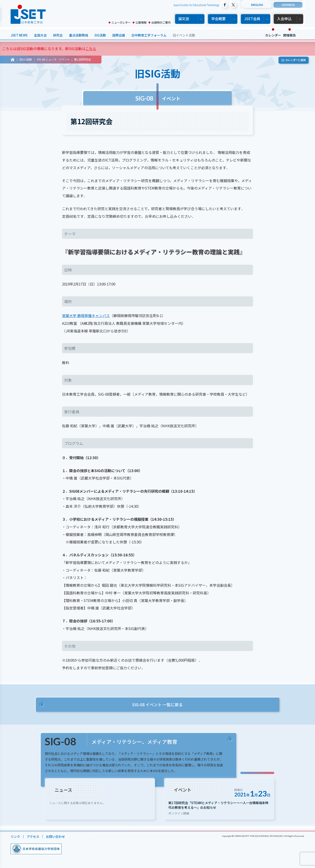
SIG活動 (100, 35)
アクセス (33, 838)
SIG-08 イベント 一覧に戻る (157, 705)
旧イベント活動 (184, 35)
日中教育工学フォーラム (149, 35)
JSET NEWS (19, 35)
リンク (15, 838)
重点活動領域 (79, 35)
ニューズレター (121, 22)
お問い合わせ (55, 838)
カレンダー (273, 35)
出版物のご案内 (161, 22)
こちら (91, 49)
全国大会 (40, 35)
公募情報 (141, 22)
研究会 (58, 35)
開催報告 (290, 35)
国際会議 (119, 35)
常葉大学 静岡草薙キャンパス (86, 316)
